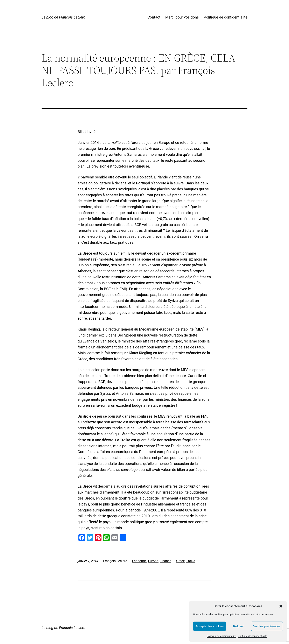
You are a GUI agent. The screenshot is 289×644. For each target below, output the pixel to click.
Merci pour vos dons (182, 17)
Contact (154, 17)
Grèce (181, 561)
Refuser (238, 626)
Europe (153, 561)
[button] (281, 606)
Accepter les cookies (210, 626)
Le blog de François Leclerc (63, 17)
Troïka (191, 561)
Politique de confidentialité (221, 636)
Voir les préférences (267, 626)
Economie (139, 561)
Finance (165, 561)
